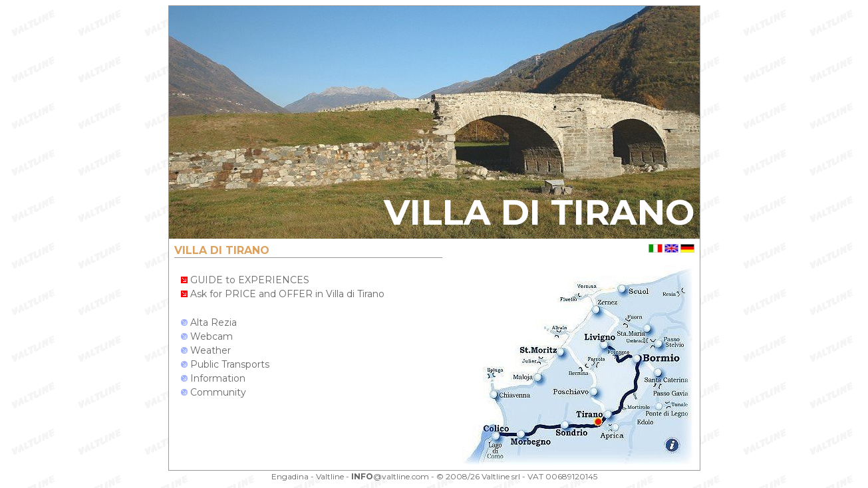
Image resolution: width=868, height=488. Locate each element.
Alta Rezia (209, 322)
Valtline (330, 476)
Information (213, 378)
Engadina (290, 476)
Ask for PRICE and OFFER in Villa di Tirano (283, 294)
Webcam (207, 336)
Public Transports (225, 364)
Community (214, 392)
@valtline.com (390, 476)
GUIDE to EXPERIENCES (245, 280)
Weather (206, 350)
